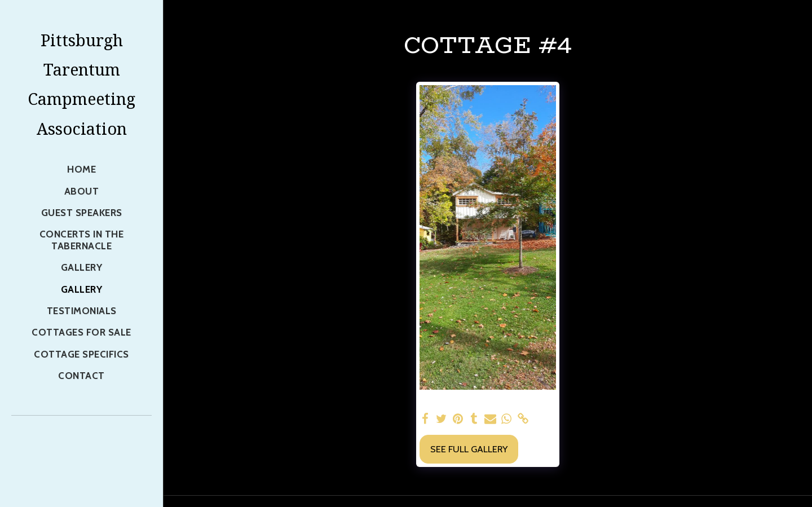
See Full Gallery (469, 449)
